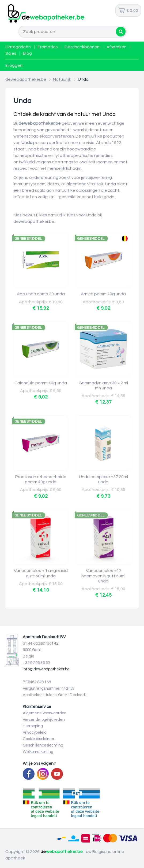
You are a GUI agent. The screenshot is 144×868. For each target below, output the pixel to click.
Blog (27, 53)
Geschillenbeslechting (43, 745)
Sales (11, 53)
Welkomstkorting (38, 752)
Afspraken (117, 47)
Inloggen (14, 65)
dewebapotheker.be (26, 79)
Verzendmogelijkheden (44, 720)
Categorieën (18, 47)
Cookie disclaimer (39, 739)
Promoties (48, 47)
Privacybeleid (35, 732)
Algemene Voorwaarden (45, 713)
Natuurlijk (62, 79)
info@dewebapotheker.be (46, 669)
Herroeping (33, 726)
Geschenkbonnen (82, 47)
